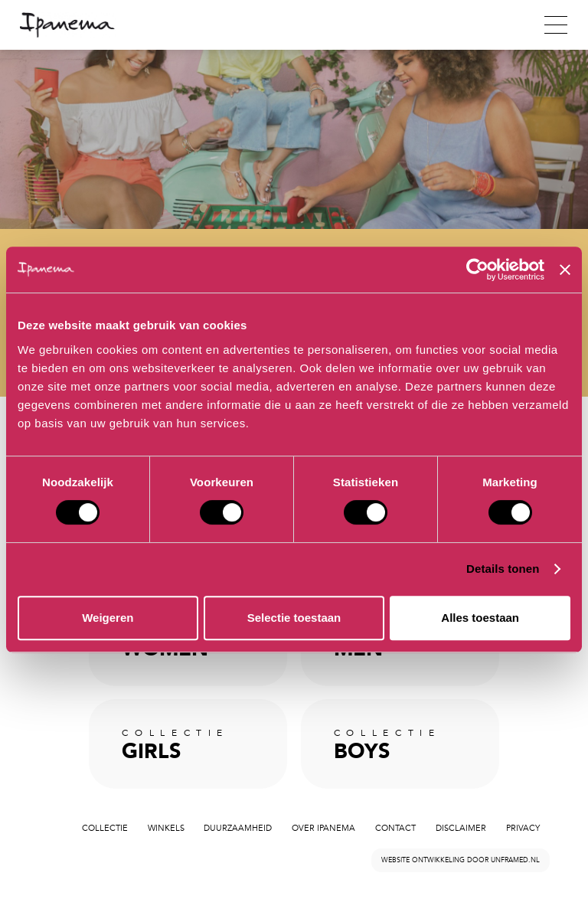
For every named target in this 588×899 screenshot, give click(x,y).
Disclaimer (461, 828)
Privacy (523, 828)
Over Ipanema (323, 828)
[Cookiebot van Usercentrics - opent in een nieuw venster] (477, 270)
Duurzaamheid (238, 828)
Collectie (105, 828)
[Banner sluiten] (565, 270)
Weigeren (108, 618)
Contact (395, 828)
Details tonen (503, 569)
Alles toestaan (480, 618)
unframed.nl (515, 860)
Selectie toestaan (294, 618)
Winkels (166, 828)
